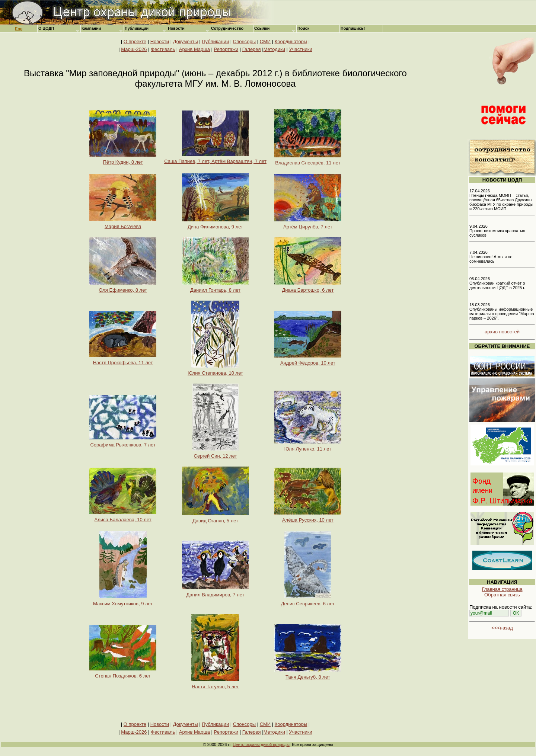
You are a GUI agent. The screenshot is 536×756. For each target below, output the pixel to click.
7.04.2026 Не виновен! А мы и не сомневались (491, 257)
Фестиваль (163, 49)
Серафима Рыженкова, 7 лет (123, 443)
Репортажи (226, 49)
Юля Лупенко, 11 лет (308, 447)
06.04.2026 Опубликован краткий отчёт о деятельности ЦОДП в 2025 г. (497, 283)
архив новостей (502, 332)
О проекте (135, 41)
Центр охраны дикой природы (261, 744)
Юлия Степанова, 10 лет (215, 371)
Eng (19, 29)
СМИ (265, 41)
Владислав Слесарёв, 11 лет (308, 161)
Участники (301, 49)
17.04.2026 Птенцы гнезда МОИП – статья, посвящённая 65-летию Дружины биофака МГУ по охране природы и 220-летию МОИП (501, 200)
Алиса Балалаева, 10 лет (123, 517)
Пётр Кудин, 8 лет (123, 160)
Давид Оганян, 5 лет (216, 518)
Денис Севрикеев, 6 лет (308, 601)
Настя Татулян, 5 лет (215, 684)
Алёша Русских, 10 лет (308, 518)
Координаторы (291, 41)
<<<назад (502, 628)
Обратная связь (502, 595)
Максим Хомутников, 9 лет (123, 601)
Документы (186, 41)
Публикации (215, 41)
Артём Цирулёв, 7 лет (308, 225)
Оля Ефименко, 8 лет (123, 288)
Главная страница (502, 589)
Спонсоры (244, 41)
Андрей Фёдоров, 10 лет (308, 361)
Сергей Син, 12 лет (216, 454)
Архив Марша (194, 49)
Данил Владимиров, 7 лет (216, 592)
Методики (274, 49)
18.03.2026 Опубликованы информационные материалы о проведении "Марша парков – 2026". (502, 311)
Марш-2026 (134, 49)
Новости (160, 41)
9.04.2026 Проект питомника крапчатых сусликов (497, 231)
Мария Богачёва (123, 224)
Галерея (252, 49)
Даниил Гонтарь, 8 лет (216, 288)
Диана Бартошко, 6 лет (308, 288)
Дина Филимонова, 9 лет (216, 225)
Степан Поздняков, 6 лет (123, 674)
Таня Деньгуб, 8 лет (308, 675)
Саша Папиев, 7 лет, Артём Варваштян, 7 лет (215, 159)
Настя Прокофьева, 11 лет (123, 360)
